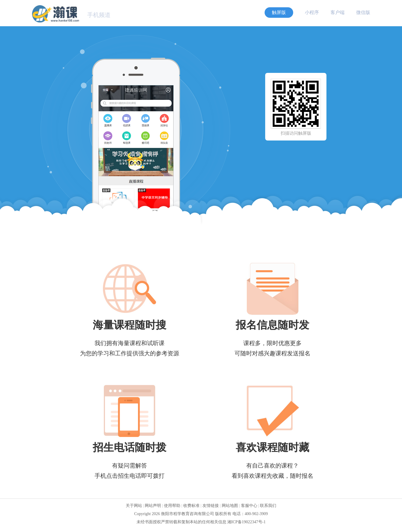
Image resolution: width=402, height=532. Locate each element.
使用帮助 (172, 506)
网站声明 (153, 506)
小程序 (312, 12)
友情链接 (211, 506)
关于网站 (134, 506)
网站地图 (230, 506)
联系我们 (268, 506)
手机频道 (99, 15)
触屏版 (279, 12)
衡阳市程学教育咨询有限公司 (188, 514)
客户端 (338, 12)
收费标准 (191, 506)
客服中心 (249, 506)
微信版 (363, 12)
